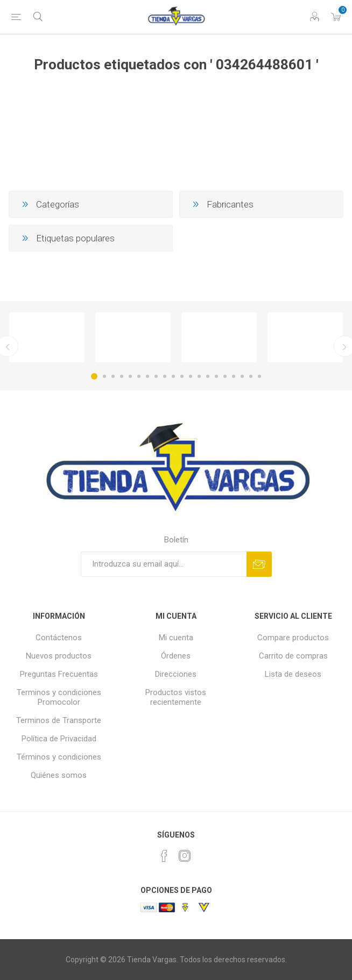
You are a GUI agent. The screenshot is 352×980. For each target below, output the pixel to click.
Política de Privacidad (59, 739)
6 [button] (139, 376)
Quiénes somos (59, 775)
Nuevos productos (59, 656)
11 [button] (182, 376)
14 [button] (208, 376)
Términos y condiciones (59, 757)
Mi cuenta (176, 638)
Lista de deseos (293, 674)
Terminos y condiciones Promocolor (59, 697)
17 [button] (234, 376)
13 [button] (199, 376)
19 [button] (251, 376)
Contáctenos (59, 638)
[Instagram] (185, 856)
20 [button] (259, 376)
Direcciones (176, 674)
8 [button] (156, 376)
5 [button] (130, 376)
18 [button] (242, 376)
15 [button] (216, 376)
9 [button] (165, 376)
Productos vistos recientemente (176, 697)
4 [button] (122, 376)
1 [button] (94, 376)
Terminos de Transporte (59, 720)
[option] (47, 337)
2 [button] (104, 376)
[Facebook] (164, 856)
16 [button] (225, 376)
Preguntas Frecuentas (59, 674)
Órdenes (176, 656)
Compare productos (293, 638)
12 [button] (191, 376)
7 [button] (147, 376)
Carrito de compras (293, 656)
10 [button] (173, 376)
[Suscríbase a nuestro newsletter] (164, 564)
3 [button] (113, 376)
